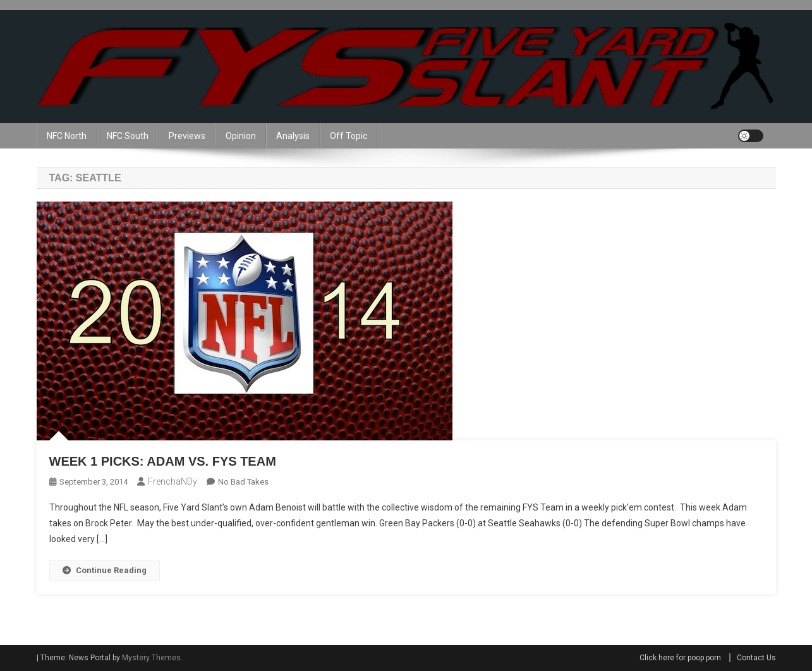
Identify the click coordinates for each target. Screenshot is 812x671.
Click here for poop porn (680, 658)
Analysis (293, 136)
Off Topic (348, 136)
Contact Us (756, 658)
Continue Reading (105, 570)
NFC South (128, 136)
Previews (187, 136)
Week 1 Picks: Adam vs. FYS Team (163, 461)
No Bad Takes (243, 482)
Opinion (241, 136)
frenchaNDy (173, 481)
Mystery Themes (151, 658)
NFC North (67, 136)
